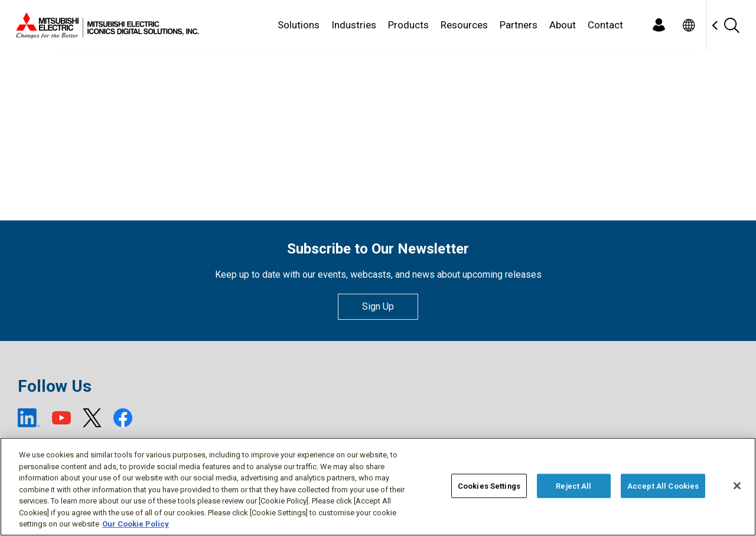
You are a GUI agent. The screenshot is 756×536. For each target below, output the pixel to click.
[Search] (731, 25)
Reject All (573, 485)
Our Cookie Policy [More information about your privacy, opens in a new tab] (136, 524)
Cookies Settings (489, 485)
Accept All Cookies (663, 485)
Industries (354, 25)
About (563, 25)
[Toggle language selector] (688, 25)
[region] (378, 487)
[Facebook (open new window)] (123, 418)
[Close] (737, 486)
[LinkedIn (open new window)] (29, 418)
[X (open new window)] (92, 418)
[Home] (105, 25)
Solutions (299, 25)
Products (408, 25)
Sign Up (378, 306)
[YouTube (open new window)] (61, 418)
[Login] (659, 25)
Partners (519, 25)
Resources (464, 25)
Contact (605, 25)
